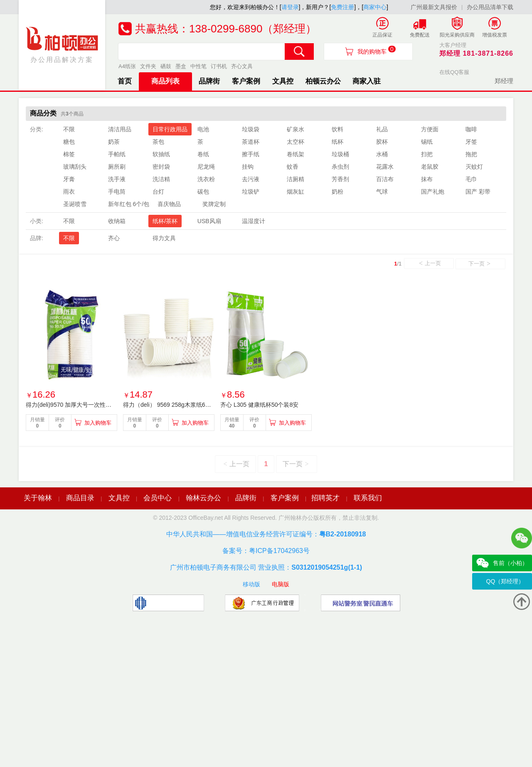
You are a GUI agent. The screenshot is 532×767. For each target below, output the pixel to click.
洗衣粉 (206, 179)
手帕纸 (117, 154)
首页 (125, 81)
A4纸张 (127, 66)
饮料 (337, 129)
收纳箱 (117, 221)
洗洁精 (161, 179)
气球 (382, 192)
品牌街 (209, 81)
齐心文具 (242, 66)
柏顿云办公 (323, 81)
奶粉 (337, 192)
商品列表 (165, 81)
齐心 (114, 238)
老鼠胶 (430, 167)
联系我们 (368, 498)
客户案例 (246, 81)
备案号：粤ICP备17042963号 (266, 551)
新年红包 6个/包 (129, 204)
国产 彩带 (478, 192)
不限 (69, 129)
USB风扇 (209, 221)
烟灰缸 (296, 192)
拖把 (471, 154)
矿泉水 (296, 129)
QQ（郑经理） (505, 581)
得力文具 (164, 238)
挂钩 (248, 167)
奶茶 (114, 142)
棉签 (69, 154)
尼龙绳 (206, 167)
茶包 (158, 142)
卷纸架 (296, 154)
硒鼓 (166, 66)
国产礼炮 (433, 192)
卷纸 (203, 154)
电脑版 (281, 584)
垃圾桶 (340, 154)
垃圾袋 (251, 129)
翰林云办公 (203, 498)
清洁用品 (120, 129)
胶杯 (382, 142)
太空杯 (296, 142)
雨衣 (69, 192)
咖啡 (471, 129)
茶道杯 (251, 142)
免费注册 (342, 7)
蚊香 (293, 167)
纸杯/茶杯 (165, 221)
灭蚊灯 (474, 167)
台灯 (158, 192)
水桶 (382, 154)
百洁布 (385, 179)
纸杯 (337, 142)
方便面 (430, 129)
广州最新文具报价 (434, 7)
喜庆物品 (169, 204)
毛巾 (471, 179)
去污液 (251, 179)
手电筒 (117, 192)
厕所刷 (117, 167)
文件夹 (148, 66)
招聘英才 (325, 498)
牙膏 (69, 179)
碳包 (203, 192)
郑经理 (504, 81)
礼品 (382, 129)
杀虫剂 (340, 167)
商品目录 (80, 498)
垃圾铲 (251, 192)
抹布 (427, 179)
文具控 (283, 81)
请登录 (290, 7)
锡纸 (427, 142)
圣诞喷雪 (75, 204)
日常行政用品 (170, 129)
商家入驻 (367, 81)
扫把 (427, 154)
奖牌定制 (214, 204)
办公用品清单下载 (490, 7)
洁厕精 (296, 179)
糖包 (69, 142)
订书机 (219, 66)
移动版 (251, 584)
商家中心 (375, 7)
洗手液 (117, 179)
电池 (203, 129)
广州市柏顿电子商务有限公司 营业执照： (266, 567)
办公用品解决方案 (62, 44)
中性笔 (198, 66)
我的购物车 (377, 50)
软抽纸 (161, 154)
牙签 (471, 142)
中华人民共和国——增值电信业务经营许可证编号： (266, 534)
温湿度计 (254, 221)
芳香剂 (340, 179)
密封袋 (161, 167)
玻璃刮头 (75, 167)
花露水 (385, 167)
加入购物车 (98, 423)
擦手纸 (251, 154)
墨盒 (181, 66)
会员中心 (158, 498)
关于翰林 (38, 498)
